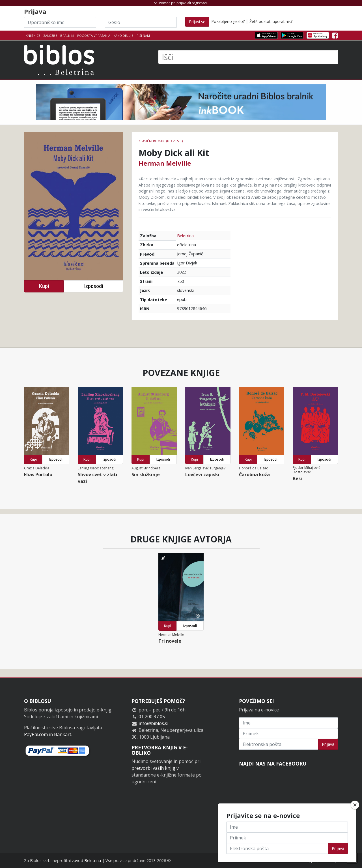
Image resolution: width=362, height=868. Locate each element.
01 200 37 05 (152, 717)
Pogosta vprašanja (94, 36)
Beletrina (185, 236)
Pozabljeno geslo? (228, 21)
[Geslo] (141, 22)
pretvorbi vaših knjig (153, 768)
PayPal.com (36, 734)
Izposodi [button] (93, 286)
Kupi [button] (44, 286)
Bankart (63, 734)
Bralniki (67, 36)
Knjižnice (33, 36)
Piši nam (143, 36)
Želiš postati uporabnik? (271, 21)
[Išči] (248, 57)
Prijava (328, 744)
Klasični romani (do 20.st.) (161, 141)
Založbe (50, 36)
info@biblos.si (153, 723)
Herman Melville (165, 163)
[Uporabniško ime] (60, 22)
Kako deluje (123, 36)
